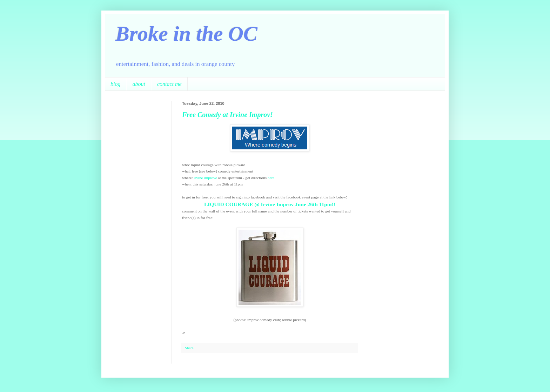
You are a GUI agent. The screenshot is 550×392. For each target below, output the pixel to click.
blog (115, 84)
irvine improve (205, 178)
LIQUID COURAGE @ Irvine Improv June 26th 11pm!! (270, 204)
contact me (169, 84)
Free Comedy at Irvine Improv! (227, 115)
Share (189, 348)
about (139, 84)
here (271, 178)
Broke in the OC (186, 34)
